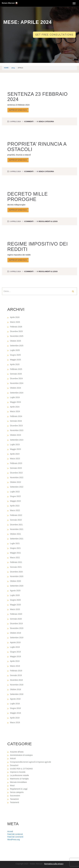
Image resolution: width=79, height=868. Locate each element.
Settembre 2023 (17, 440)
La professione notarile (19, 775)
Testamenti (15, 802)
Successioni (15, 796)
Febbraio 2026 (16, 327)
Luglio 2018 (15, 704)
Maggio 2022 (15, 501)
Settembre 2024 (17, 393)
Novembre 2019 (17, 628)
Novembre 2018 (17, 685)
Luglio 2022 (15, 492)
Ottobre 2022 (15, 482)
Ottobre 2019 (15, 633)
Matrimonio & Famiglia (19, 779)
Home (6, 68)
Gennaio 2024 (16, 421)
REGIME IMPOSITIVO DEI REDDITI (38, 247)
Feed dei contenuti (15, 834)
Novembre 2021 (17, 529)
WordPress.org (14, 839)
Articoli (13, 758)
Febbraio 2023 (16, 463)
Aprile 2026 (15, 317)
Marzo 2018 (15, 722)
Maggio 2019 (15, 656)
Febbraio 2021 (16, 562)
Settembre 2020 (17, 586)
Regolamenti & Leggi (48, 221)
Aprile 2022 (15, 506)
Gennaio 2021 (16, 567)
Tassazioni (14, 799)
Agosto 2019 (15, 642)
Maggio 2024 (15, 402)
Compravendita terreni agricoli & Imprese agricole (30, 762)
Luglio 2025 (15, 350)
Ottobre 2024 (15, 388)
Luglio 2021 (15, 543)
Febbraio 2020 (16, 614)
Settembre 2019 (17, 638)
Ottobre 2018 (15, 689)
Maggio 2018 (15, 713)
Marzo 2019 (15, 666)
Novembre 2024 (17, 383)
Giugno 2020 (15, 600)
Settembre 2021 (17, 539)
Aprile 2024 (15, 407)
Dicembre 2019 (16, 624)
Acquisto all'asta (17, 752)
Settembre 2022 (17, 487)
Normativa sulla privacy (54, 864)
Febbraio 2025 (16, 369)
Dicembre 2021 (16, 525)
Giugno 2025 (15, 355)
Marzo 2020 (15, 609)
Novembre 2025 (17, 336)
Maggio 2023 (15, 449)
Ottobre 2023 (15, 435)
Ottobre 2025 (15, 341)
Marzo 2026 (15, 322)
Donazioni (14, 765)
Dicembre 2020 (16, 572)
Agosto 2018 (15, 699)
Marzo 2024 (15, 411)
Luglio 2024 (15, 397)
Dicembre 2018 (16, 680)
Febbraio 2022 (16, 515)
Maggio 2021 (15, 553)
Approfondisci (18, 110)
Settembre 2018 (17, 694)
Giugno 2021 (15, 548)
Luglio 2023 (15, 445)
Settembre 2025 (17, 346)
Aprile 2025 (15, 364)
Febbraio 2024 (16, 416)
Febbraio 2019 (16, 671)
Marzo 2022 (15, 510)
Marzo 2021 (15, 558)
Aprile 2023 (15, 454)
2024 (13, 68)
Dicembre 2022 (16, 473)
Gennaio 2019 (16, 675)
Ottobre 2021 (15, 534)
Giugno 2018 (15, 708)
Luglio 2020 (15, 595)
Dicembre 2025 (16, 331)
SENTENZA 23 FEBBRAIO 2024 (37, 97)
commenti (29, 122)
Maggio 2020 (15, 605)
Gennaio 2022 (16, 520)
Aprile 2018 (15, 718)
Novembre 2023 (17, 430)
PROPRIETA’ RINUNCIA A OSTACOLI (37, 147)
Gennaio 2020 (16, 619)
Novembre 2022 (17, 477)
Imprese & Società (18, 772)
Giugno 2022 (15, 496)
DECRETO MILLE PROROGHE (27, 197)
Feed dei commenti (15, 837)
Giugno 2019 (15, 652)
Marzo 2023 (15, 459)
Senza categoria (46, 122)
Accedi (10, 831)
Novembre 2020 (17, 576)
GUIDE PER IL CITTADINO (21, 769)
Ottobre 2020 (15, 581)
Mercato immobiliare (18, 782)
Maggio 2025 (15, 360)
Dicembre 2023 (16, 426)
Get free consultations (54, 35)
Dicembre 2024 (16, 379)
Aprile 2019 (15, 661)
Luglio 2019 (15, 647)
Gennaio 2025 (16, 374)
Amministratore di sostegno (21, 755)
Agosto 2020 (15, 591)
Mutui (12, 786)
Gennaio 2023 (16, 468)
